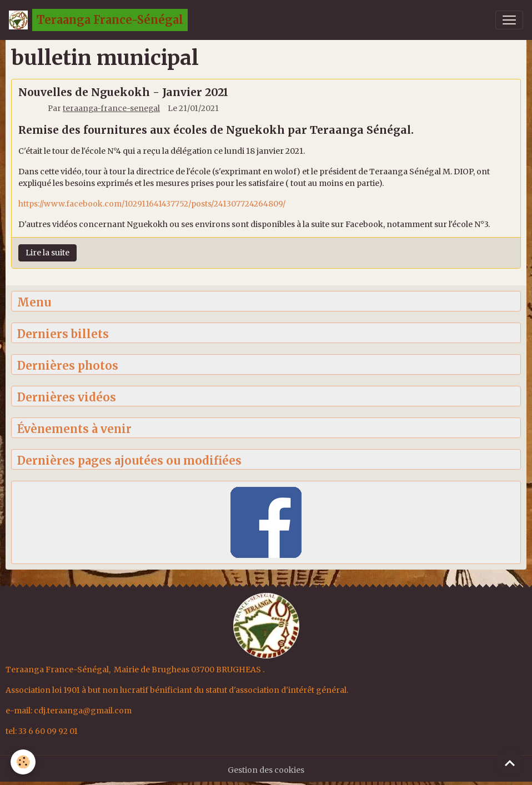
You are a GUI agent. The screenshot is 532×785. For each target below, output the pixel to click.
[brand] (98, 20)
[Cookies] (24, 762)
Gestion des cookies (266, 770)
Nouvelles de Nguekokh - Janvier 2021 (123, 92)
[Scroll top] (510, 763)
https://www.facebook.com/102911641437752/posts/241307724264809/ (152, 204)
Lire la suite (47, 253)
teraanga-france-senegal (111, 109)
